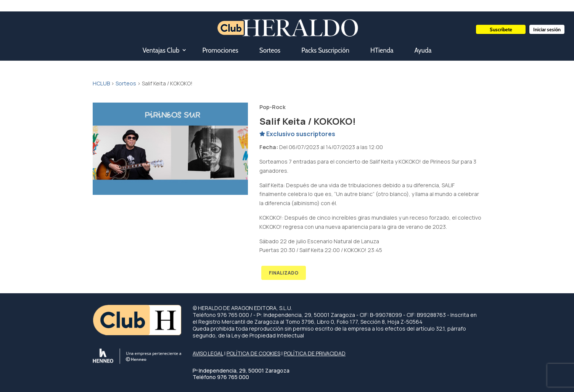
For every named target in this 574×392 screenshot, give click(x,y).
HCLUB (101, 83)
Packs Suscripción (325, 50)
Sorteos (270, 50)
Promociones (220, 50)
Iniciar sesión (547, 29)
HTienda (382, 50)
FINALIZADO (284, 273)
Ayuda (423, 50)
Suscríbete (501, 29)
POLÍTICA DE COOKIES (253, 353)
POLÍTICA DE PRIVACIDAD (315, 353)
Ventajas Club (161, 50)
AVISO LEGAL (208, 353)
